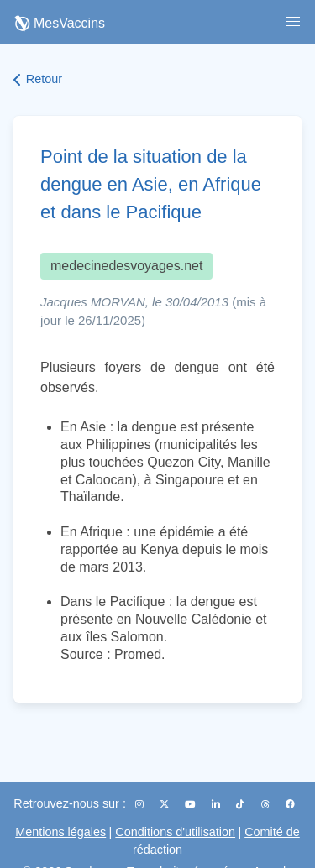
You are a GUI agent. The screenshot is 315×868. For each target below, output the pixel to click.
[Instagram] (141, 804)
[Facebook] (290, 804)
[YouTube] (192, 804)
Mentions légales (60, 832)
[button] (293, 22)
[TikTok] (241, 804)
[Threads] (267, 804)
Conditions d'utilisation (175, 832)
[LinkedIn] (217, 804)
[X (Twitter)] (165, 804)
